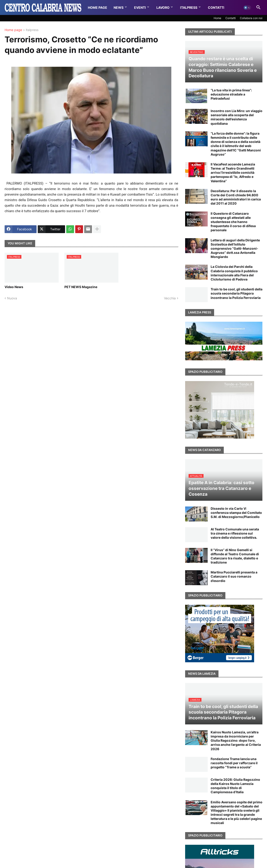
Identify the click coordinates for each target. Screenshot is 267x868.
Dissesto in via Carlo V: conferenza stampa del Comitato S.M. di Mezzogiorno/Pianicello (236, 513)
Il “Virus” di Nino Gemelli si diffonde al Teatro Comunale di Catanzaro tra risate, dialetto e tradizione (235, 556)
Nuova (12, 298)
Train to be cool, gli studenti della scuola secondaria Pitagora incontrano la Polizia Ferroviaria (237, 293)
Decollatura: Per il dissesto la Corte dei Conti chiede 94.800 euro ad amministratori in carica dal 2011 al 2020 (236, 197)
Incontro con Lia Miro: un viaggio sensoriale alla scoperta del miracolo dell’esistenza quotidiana (237, 117)
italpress (32, 30)
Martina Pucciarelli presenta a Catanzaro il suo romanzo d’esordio (234, 576)
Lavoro (163, 7)
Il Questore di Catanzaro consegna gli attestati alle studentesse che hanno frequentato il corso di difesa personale (233, 222)
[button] (247, 8)
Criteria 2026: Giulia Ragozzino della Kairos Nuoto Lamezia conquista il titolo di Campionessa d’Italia (235, 786)
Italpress (189, 7)
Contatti (216, 7)
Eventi (140, 7)
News (119, 7)
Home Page (98, 7)
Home (217, 18)
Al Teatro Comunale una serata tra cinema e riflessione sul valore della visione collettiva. (235, 533)
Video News (14, 287)
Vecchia (170, 298)
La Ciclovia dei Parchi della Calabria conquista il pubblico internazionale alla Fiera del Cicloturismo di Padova (234, 273)
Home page (13, 30)
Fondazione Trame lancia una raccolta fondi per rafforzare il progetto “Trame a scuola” (234, 763)
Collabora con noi (251, 18)
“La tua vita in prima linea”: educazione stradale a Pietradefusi (231, 94)
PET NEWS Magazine (81, 287)
